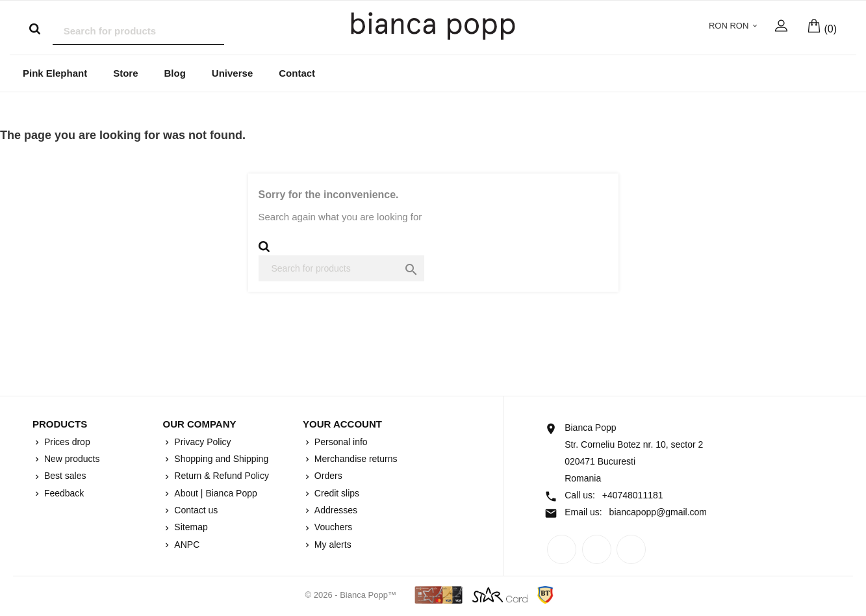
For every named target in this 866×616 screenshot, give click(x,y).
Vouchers (332, 528)
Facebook (562, 550)
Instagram (631, 550)
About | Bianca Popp (214, 494)
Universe (232, 74)
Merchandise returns (355, 459)
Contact (297, 74)
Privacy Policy (201, 443)
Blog (175, 74)
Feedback (63, 494)
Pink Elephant (55, 74)
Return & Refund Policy (220, 476)
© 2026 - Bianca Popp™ (352, 596)
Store (125, 74)
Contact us (195, 511)
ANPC (185, 545)
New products (70, 459)
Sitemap (189, 528)
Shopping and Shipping (220, 459)
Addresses (335, 511)
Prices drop (66, 443)
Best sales (64, 476)
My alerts (332, 545)
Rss (597, 550)
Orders (327, 476)
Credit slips (336, 494)
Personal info (340, 443)
